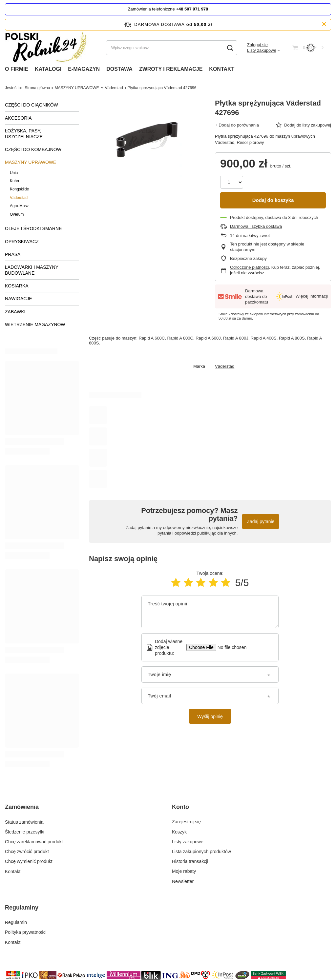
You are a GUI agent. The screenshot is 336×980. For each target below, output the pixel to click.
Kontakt (13, 871)
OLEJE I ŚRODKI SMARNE (33, 228)
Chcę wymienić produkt (29, 861)
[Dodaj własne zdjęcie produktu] (230, 647)
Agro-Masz (19, 206)
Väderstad (114, 88)
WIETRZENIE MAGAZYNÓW (35, 324)
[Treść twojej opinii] (210, 612)
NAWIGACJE (19, 299)
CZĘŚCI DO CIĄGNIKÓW (31, 105)
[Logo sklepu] (48, 48)
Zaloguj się (257, 45)
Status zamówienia (24, 822)
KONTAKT (222, 69)
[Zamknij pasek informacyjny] (324, 24)
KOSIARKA (17, 286)
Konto (180, 807)
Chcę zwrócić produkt (27, 852)
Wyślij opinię (210, 716)
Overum (17, 214)
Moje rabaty (184, 871)
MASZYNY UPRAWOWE (77, 88)
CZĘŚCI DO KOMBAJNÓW (33, 149)
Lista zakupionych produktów (201, 852)
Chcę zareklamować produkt (34, 842)
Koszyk (179, 832)
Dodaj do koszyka (273, 200)
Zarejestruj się (186, 822)
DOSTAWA (119, 69)
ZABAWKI (15, 312)
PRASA (13, 254)
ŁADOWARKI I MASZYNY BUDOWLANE (32, 270)
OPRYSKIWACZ (22, 242)
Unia (14, 173)
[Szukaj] (230, 48)
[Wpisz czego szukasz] (172, 48)
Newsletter (183, 881)
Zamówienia (22, 807)
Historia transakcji (190, 861)
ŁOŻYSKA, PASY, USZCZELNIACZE (24, 134)
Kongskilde (19, 189)
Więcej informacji (312, 296)
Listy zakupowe (262, 50)
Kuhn (14, 181)
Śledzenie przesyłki (25, 832)
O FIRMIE (17, 69)
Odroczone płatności (250, 267)
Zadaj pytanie (261, 521)
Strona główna (37, 88)
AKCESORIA (18, 118)
